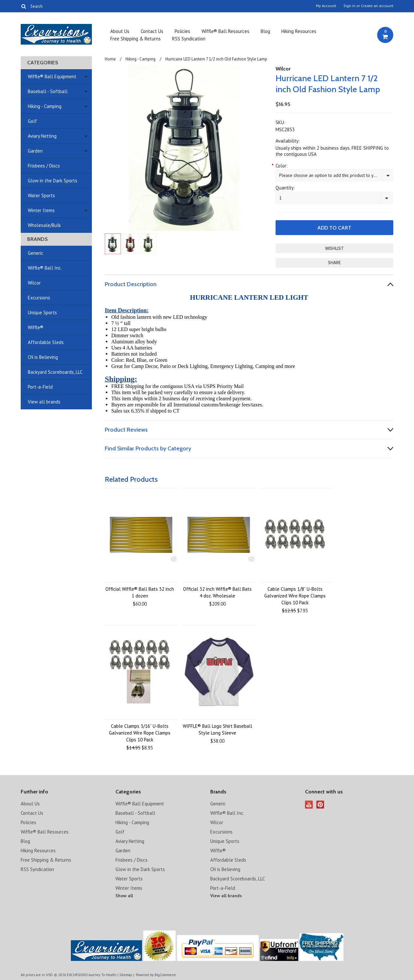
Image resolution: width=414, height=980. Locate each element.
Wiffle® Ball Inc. (45, 268)
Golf (32, 121)
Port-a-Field (40, 387)
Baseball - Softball (48, 91)
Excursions (39, 298)
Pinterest (320, 805)
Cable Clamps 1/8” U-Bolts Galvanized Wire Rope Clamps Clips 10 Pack (295, 596)
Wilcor (34, 283)
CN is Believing (43, 357)
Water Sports (41, 195)
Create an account (377, 6)
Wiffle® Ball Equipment (52, 76)
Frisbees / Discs (44, 166)
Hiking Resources (299, 31)
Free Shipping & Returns (136, 39)
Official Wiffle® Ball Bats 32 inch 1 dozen (140, 592)
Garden (35, 151)
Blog (265, 31)
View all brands (44, 402)
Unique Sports (42, 312)
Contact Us (152, 31)
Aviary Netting (42, 136)
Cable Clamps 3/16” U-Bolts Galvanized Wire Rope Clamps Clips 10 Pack (140, 733)
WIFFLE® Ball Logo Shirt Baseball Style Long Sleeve (218, 729)
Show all (124, 896)
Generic (36, 253)
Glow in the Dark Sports (53, 181)
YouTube (309, 805)
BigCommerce (165, 975)
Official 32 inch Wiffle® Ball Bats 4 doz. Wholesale (217, 592)
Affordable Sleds (46, 342)
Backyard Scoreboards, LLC (55, 372)
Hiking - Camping (45, 106)
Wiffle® (36, 327)
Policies (182, 31)
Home (110, 59)
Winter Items (41, 210)
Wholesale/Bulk (44, 225)
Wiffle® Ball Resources (225, 31)
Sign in (349, 6)
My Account (326, 6)
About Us (120, 31)
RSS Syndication (189, 39)
